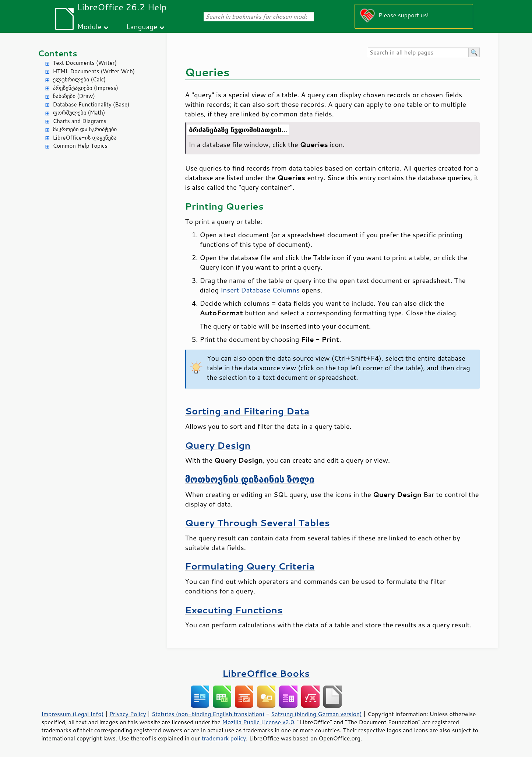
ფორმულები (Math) (79, 113)
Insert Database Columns (260, 290)
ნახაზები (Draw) (74, 96)
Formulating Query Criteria (250, 566)
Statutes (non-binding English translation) (208, 714)
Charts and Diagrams (80, 121)
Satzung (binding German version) (316, 714)
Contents (58, 53)
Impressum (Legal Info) (73, 714)
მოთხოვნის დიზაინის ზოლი (250, 479)
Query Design (218, 445)
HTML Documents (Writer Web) (94, 71)
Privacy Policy (128, 714)
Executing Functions (234, 610)
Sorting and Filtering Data (247, 411)
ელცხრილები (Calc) (80, 79)
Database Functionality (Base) (91, 104)
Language (142, 26)
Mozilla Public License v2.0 (258, 722)
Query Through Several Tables (258, 523)
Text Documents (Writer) (85, 63)
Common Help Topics (80, 146)
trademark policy (224, 738)
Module (89, 26)
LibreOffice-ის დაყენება (85, 138)
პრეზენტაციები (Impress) (86, 88)
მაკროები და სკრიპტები (85, 129)
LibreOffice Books (266, 673)
